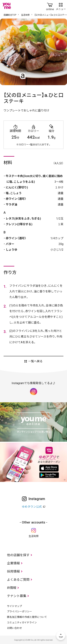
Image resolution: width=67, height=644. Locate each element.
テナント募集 (17, 596)
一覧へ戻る (35, 361)
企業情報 (13, 563)
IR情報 (12, 588)
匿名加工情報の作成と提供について (27, 617)
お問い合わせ (14, 628)
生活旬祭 (25, 15)
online (50, 6)
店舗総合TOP (10, 15)
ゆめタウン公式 (32, 507)
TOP (61, 636)
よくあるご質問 (18, 580)
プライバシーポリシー (19, 611)
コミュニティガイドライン (22, 622)
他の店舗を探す (18, 555)
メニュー (61, 6)
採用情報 (13, 571)
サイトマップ (14, 606)
